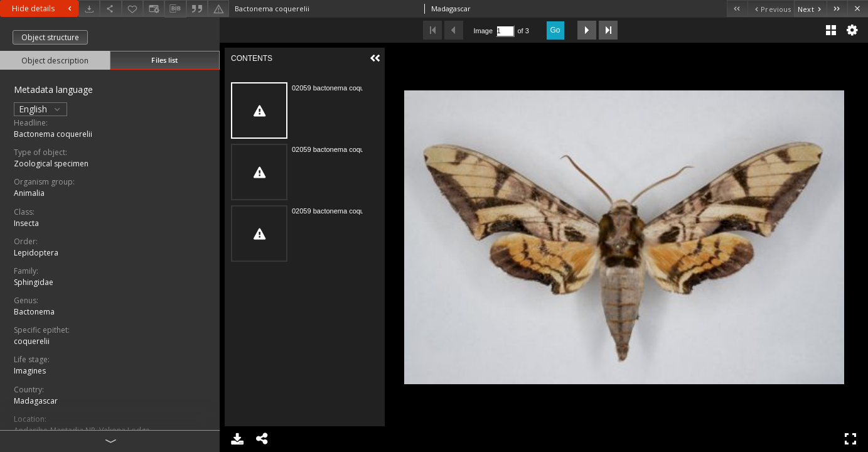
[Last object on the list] (837, 8)
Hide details (43, 8)
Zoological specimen (51, 164)
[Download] (89, 8)
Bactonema (34, 312)
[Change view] (154, 8)
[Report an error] (218, 8)
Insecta (26, 223)
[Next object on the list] (810, 8)
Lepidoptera (36, 253)
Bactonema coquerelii (53, 134)
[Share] (110, 8)
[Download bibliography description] (175, 9)
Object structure (50, 37)
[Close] (858, 8)
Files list (164, 60)
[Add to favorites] (132, 8)
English (40, 109)
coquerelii (32, 341)
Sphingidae (34, 282)
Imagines (30, 371)
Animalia (29, 193)
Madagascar (36, 401)
